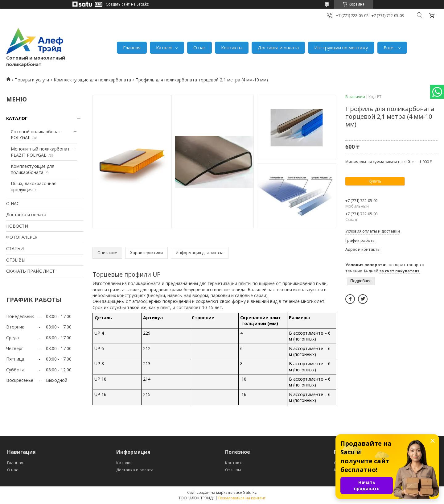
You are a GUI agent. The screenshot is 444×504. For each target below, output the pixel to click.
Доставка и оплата (278, 48)
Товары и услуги (32, 80)
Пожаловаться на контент (242, 498)
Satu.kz (250, 492)
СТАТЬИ (15, 248)
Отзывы (233, 470)
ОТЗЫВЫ (16, 260)
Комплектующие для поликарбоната (92, 80)
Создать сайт (118, 4)
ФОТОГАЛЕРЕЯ (22, 237)
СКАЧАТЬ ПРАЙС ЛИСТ (31, 271)
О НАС (13, 203)
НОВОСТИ (17, 226)
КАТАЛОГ (17, 118)
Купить (375, 181)
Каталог (165, 48)
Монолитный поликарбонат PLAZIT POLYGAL (40, 152)
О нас (199, 48)
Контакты (232, 48)
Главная (132, 48)
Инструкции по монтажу (341, 48)
